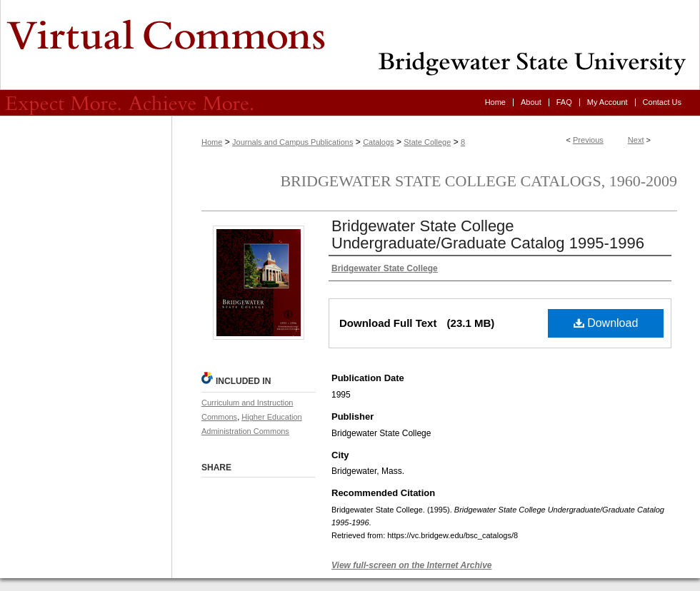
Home (212, 142)
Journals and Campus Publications (292, 142)
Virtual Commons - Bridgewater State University (350, 45)
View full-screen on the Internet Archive (412, 565)
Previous (588, 140)
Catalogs (378, 142)
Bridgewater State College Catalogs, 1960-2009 (479, 181)
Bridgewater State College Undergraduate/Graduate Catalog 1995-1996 (488, 234)
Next (636, 140)
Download (606, 323)
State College (427, 142)
